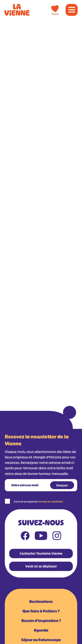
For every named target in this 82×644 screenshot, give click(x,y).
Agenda (41, 630)
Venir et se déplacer (41, 566)
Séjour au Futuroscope (41, 640)
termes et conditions (51, 502)
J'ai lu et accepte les (38, 502)
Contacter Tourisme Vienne (41, 553)
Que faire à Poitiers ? (41, 611)
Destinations (41, 602)
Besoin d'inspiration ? (41, 621)
